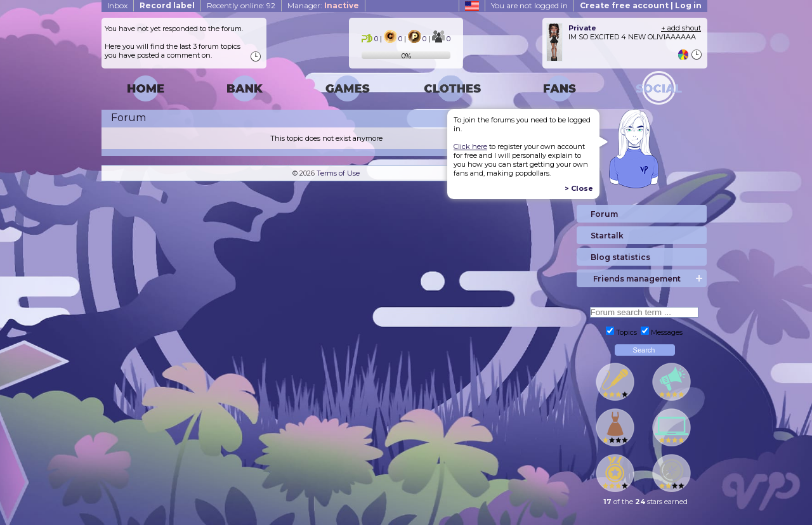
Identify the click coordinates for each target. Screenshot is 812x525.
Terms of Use (338, 173)
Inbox (117, 5)
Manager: (323, 5)
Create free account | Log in (641, 5)
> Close (579, 188)
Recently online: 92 (241, 5)
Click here (470, 146)
